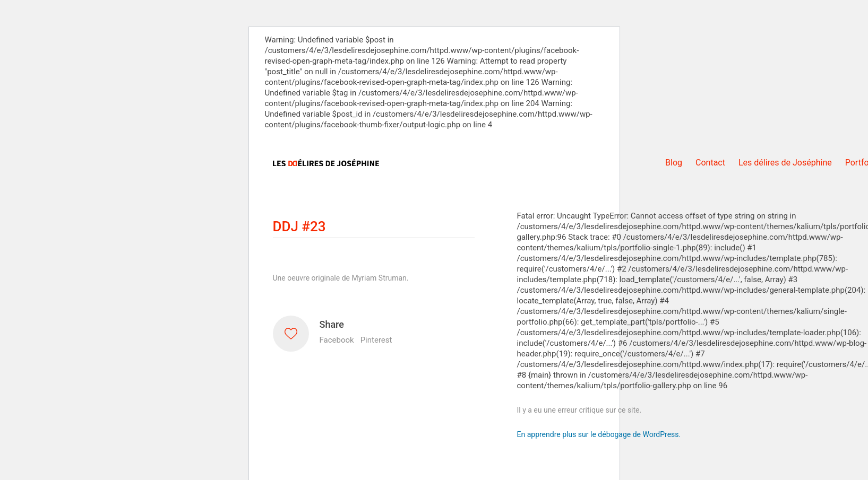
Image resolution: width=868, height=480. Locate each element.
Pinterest (376, 340)
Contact (710, 163)
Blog (674, 163)
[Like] (291, 334)
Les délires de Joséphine (785, 163)
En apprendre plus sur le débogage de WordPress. (599, 434)
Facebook (337, 340)
